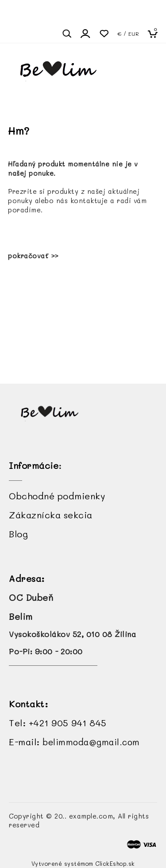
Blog (18, 534)
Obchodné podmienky (57, 496)
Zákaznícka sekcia (51, 515)
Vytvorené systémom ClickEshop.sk (83, 864)
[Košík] (155, 34)
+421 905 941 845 (68, 723)
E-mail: (74, 742)
